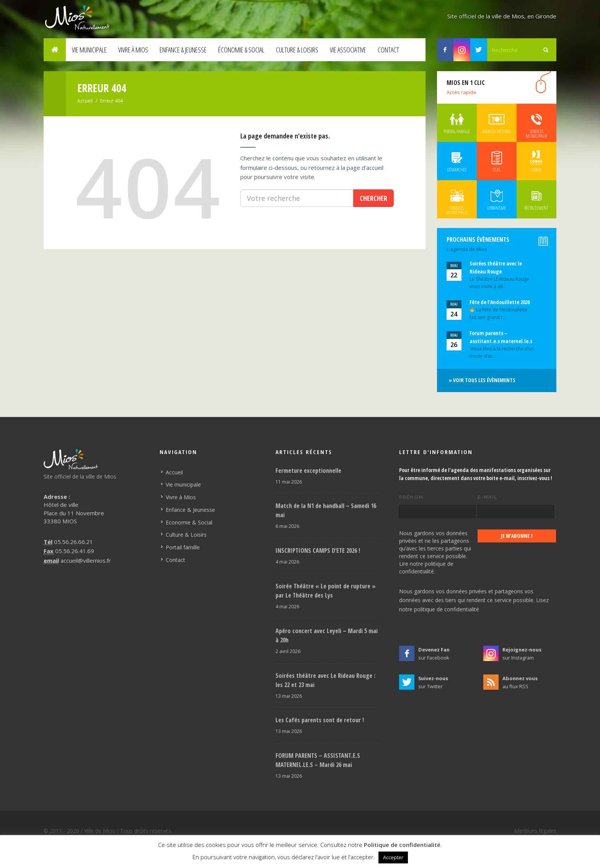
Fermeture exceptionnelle (308, 471)
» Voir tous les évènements (482, 380)
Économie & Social (241, 50)
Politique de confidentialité (402, 845)
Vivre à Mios (133, 50)
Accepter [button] (393, 857)
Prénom (411, 497)
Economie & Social (189, 522)
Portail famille (183, 547)
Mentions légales (535, 831)
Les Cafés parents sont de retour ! (320, 720)
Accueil (85, 101)
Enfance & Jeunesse (183, 50)
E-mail (489, 497)
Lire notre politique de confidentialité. (426, 568)
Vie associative (348, 50)
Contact (388, 50)
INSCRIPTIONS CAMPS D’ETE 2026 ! (318, 550)
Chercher (373, 198)
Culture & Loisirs (297, 50)
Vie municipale (89, 50)
